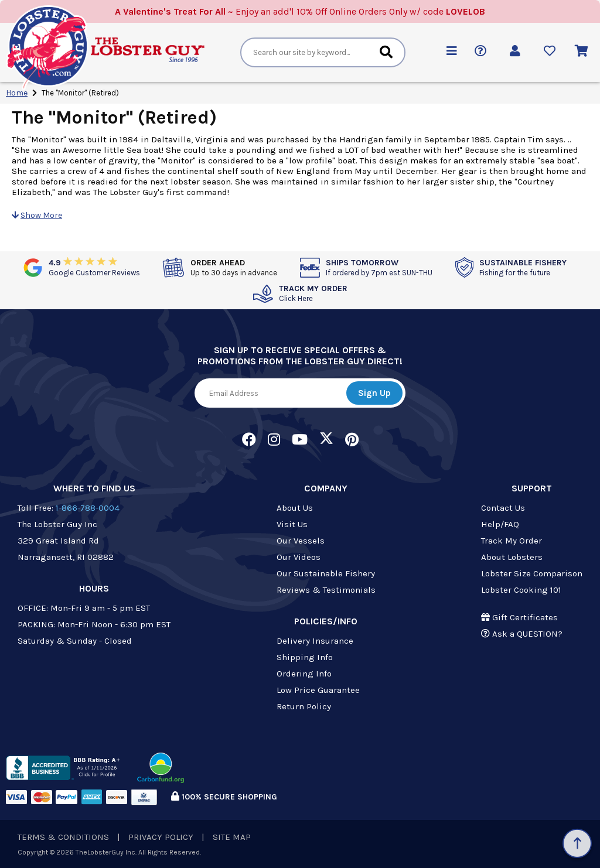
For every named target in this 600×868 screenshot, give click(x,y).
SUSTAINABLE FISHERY (523, 267)
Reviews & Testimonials (326, 590)
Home (17, 93)
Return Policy (304, 706)
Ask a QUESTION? (522, 634)
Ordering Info (304, 674)
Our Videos (299, 557)
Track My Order (512, 541)
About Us (295, 508)
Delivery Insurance (315, 641)
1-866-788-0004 (88, 508)
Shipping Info (305, 657)
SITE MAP (232, 837)
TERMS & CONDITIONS (63, 837)
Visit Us (292, 524)
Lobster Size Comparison (532, 573)
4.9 (94, 267)
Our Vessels (301, 541)
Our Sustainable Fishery (326, 573)
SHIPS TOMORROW (379, 267)
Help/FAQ (500, 524)
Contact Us (503, 508)
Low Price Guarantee (318, 690)
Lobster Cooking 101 (521, 590)
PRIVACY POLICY (161, 837)
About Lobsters (512, 557)
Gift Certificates (519, 617)
